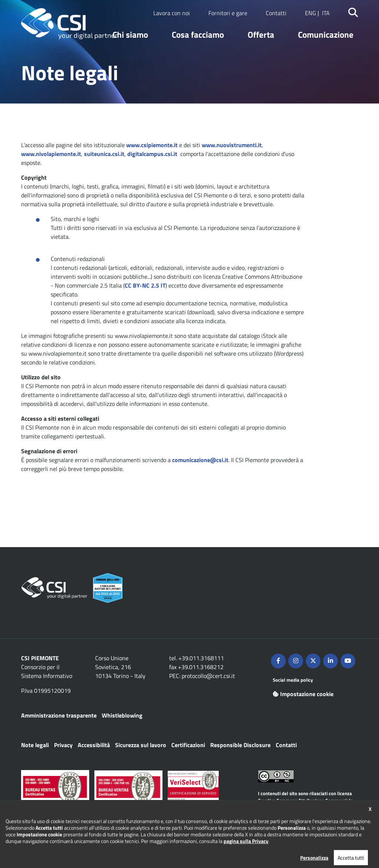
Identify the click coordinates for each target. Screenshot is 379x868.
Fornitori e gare (228, 13)
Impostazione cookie (303, 694)
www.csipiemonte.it (152, 145)
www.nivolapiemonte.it (51, 154)
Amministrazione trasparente (59, 715)
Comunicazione (326, 35)
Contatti (276, 13)
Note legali (35, 745)
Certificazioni (188, 745)
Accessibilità (94, 745)
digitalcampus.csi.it (152, 154)
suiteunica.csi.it (104, 154)
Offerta (261, 35)
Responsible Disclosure (240, 745)
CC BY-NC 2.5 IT (145, 285)
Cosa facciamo (198, 35)
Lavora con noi (172, 13)
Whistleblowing (122, 715)
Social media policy (293, 680)
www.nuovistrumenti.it (232, 145)
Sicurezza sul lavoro (141, 745)
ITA (326, 13)
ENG (311, 13)
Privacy (63, 745)
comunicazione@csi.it (200, 460)
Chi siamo (130, 35)
